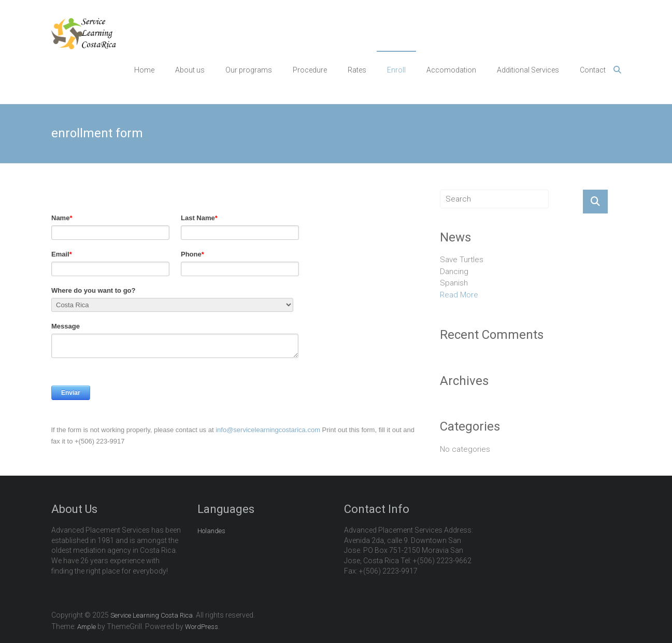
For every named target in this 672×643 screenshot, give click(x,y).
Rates (357, 70)
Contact (593, 70)
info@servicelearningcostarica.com (268, 430)
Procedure (310, 70)
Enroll (396, 70)
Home (144, 70)
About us (190, 70)
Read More (459, 295)
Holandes (211, 531)
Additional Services (528, 70)
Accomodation (451, 70)
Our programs (249, 70)
